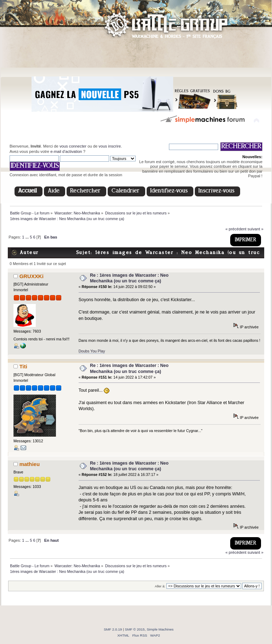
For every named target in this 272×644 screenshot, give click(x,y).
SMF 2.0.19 (113, 629)
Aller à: (160, 586)
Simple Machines (160, 629)
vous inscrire (110, 146)
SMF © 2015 (135, 629)
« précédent (236, 229)
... (28, 237)
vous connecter (73, 146)
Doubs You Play (92, 351)
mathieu (30, 464)
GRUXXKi (32, 276)
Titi (23, 366)
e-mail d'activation (66, 151)
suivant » (256, 229)
